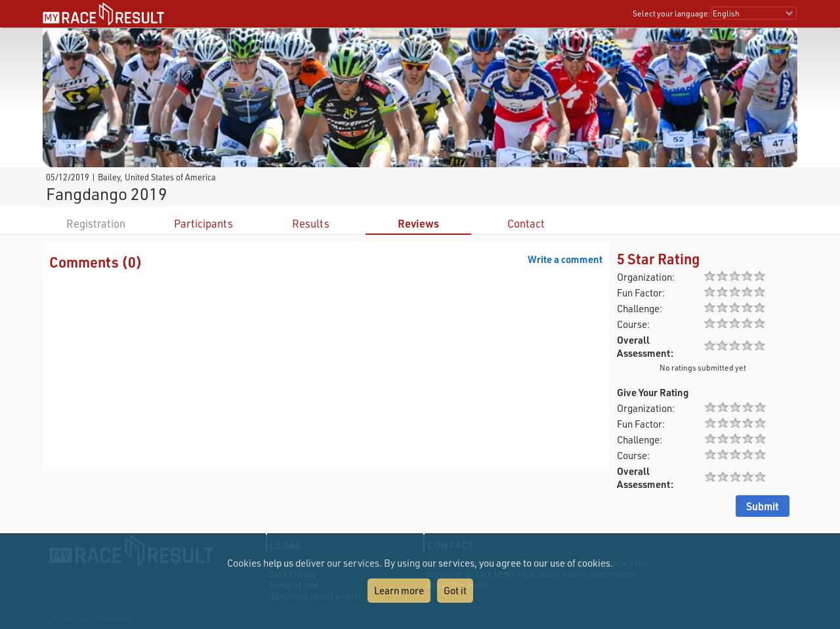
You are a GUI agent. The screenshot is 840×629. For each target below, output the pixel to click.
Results (311, 223)
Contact (526, 223)
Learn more (399, 590)
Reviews (418, 223)
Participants (203, 223)
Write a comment (565, 259)
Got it (455, 590)
